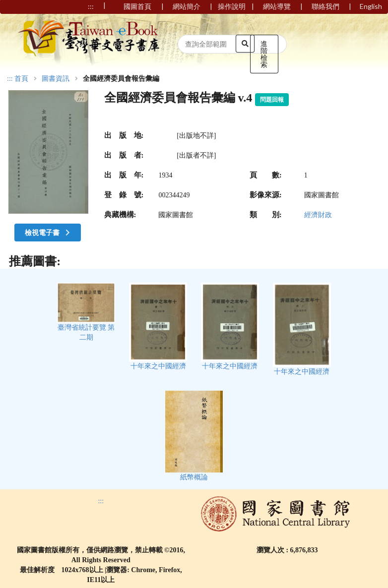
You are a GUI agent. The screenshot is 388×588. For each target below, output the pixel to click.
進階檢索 (264, 54)
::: (10, 79)
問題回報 (272, 100)
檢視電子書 (49, 232)
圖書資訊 (56, 79)
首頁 (21, 79)
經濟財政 (318, 215)
